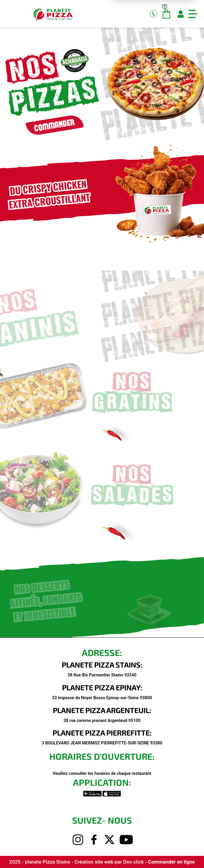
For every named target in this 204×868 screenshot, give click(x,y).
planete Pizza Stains (48, 862)
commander (47, 126)
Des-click (133, 862)
